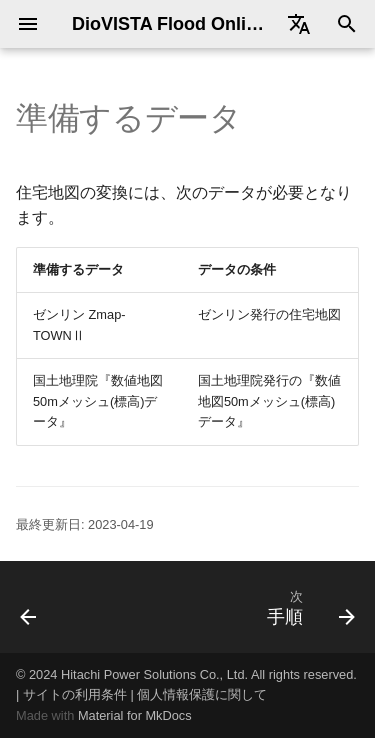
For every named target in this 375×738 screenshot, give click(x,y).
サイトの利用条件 (75, 694)
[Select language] (299, 24)
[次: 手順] (308, 607)
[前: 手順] (29, 607)
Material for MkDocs (135, 715)
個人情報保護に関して (202, 694)
